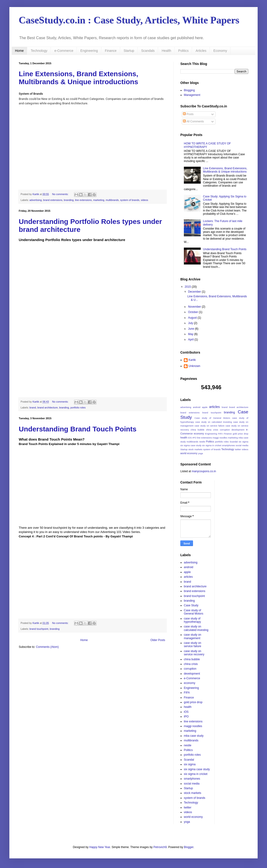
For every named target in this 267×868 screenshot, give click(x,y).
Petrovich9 (160, 847)
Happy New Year (100, 847)
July (191, 323)
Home (19, 51)
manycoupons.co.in (204, 471)
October (193, 312)
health (184, 438)
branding (69, 200)
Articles (201, 51)
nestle (202, 442)
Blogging (189, 90)
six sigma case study (191, 445)
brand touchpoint (39, 629)
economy (199, 434)
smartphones (228, 445)
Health (166, 51)
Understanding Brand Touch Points (78, 429)
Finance (111, 51)
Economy (220, 51)
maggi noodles (220, 438)
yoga (201, 453)
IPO (195, 438)
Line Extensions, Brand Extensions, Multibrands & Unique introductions (78, 78)
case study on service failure (209, 426)
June (191, 329)
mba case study (194, 736)
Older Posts (158, 640)
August (193, 318)
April (191, 340)
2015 (188, 287)
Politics (183, 51)
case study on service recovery (194, 653)
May (191, 334)
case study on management (193, 636)
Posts (188, 114)
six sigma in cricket (212, 445)
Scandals (148, 51)
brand (33, 408)
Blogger (189, 847)
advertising (36, 200)
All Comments (193, 121)
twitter (238, 449)
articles (215, 407)
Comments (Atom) (47, 647)
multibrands (112, 200)
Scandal (234, 442)
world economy (189, 453)
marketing (99, 200)
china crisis (212, 430)
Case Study (191, 605)
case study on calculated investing (214, 422)
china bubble (198, 430)
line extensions (83, 200)
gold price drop (241, 434)
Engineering (89, 51)
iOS (190, 438)
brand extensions (53, 200)
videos (144, 200)
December (195, 292)
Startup (129, 51)
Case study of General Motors (212, 418)
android (197, 407)
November (195, 307)
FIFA (220, 434)
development (238, 430)
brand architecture (47, 408)
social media (242, 445)
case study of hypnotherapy (192, 620)
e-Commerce (64, 51)
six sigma (243, 442)
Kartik (192, 360)
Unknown (194, 366)
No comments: (61, 194)
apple (205, 407)
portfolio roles (78, 408)
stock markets (195, 449)
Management (192, 95)
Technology (39, 51)
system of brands (130, 200)
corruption (225, 430)
